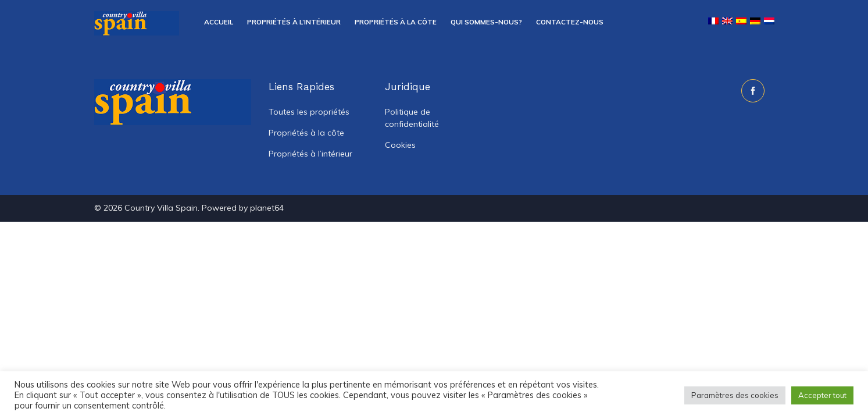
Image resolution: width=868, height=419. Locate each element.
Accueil (219, 22)
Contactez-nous (570, 22)
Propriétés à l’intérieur (294, 22)
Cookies (400, 145)
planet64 (267, 208)
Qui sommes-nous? (486, 22)
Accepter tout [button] (822, 395)
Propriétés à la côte (396, 22)
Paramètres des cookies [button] (735, 395)
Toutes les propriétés (309, 112)
